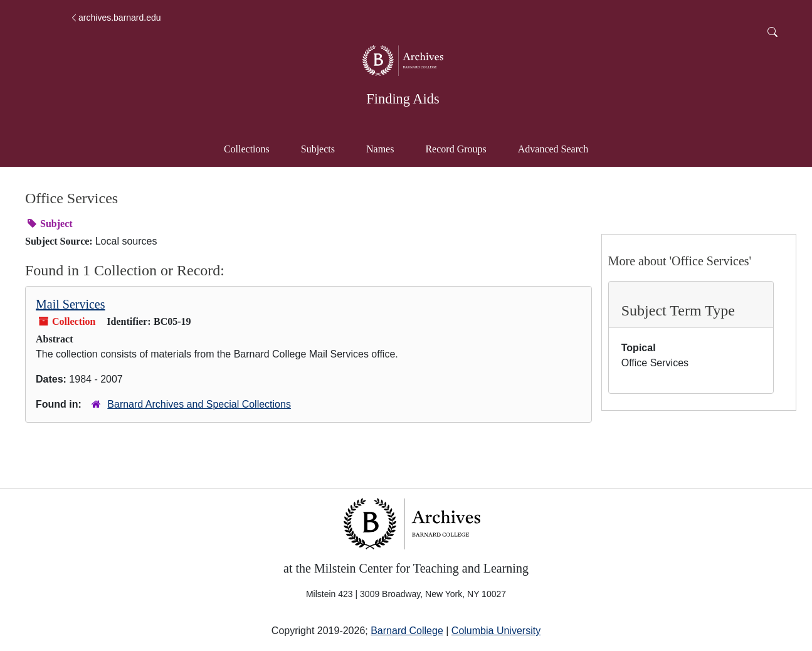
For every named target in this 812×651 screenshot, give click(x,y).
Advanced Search (559, 148)
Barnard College (407, 631)
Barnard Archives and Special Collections (199, 404)
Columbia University (496, 631)
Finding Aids (403, 99)
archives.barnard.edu (115, 18)
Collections (247, 149)
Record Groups (456, 149)
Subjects (318, 149)
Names (380, 149)
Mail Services (71, 304)
